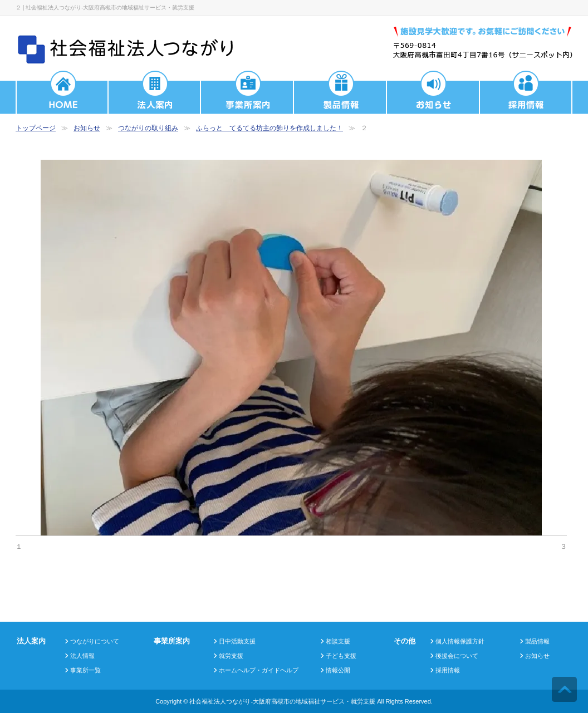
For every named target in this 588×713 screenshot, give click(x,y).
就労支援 (231, 656)
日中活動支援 (237, 641)
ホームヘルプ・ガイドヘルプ (259, 670)
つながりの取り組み (148, 128)
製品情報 (537, 641)
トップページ (36, 128)
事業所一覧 (85, 670)
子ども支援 (341, 656)
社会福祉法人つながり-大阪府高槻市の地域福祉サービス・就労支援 (282, 701)
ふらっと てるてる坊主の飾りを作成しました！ (269, 128)
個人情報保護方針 (460, 641)
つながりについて (95, 641)
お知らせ (87, 128)
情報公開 (338, 670)
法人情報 (82, 656)
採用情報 (448, 670)
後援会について (457, 656)
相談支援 (338, 641)
